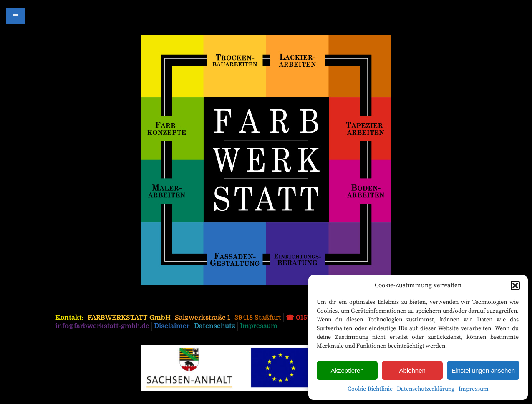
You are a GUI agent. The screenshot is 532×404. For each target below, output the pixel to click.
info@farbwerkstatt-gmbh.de (102, 326)
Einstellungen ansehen (483, 370)
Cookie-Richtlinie (370, 389)
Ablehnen (412, 370)
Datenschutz (215, 326)
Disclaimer (172, 326)
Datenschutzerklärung (426, 389)
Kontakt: (69, 318)
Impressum (474, 389)
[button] (515, 285)
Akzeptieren (347, 370)
